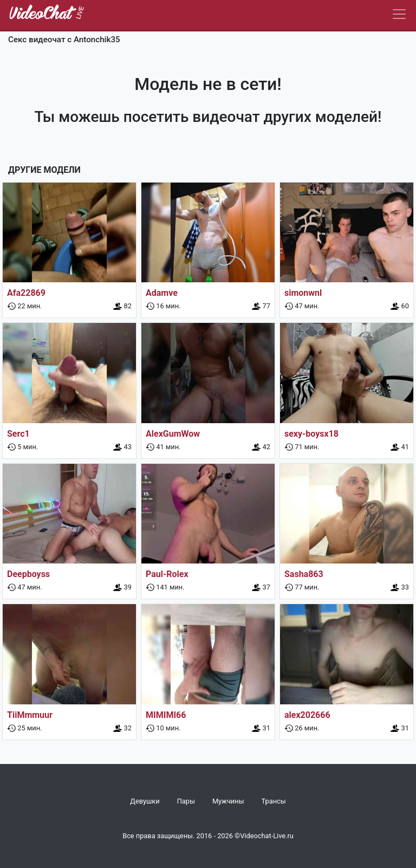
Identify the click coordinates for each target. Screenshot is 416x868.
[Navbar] (399, 14)
